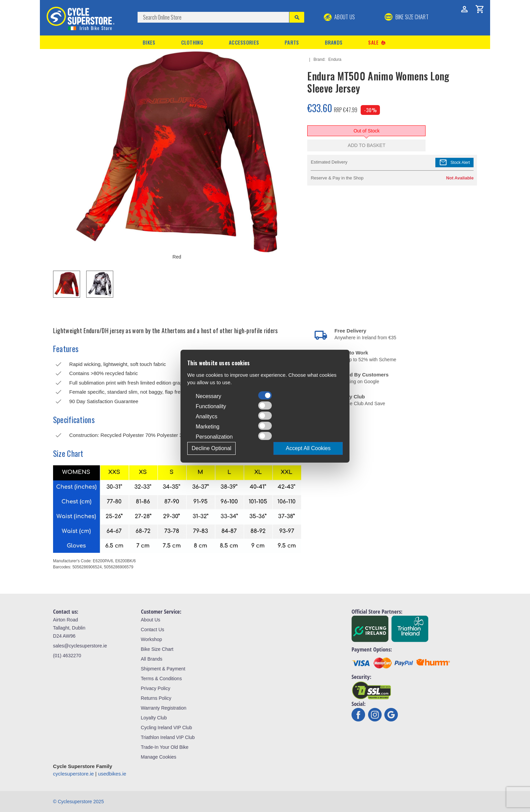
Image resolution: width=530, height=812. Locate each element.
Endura (335, 59)
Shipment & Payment (163, 669)
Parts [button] (292, 42)
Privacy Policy (156, 688)
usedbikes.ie (112, 774)
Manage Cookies (159, 757)
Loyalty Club (154, 718)
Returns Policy (156, 698)
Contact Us (153, 630)
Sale (377, 42)
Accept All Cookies (308, 448)
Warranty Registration (164, 708)
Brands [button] (334, 42)
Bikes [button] (149, 42)
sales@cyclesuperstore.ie (80, 646)
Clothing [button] (192, 42)
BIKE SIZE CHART (407, 17)
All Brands (152, 659)
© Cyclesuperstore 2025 (78, 802)
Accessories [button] (244, 42)
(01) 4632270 (67, 656)
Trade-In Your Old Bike (165, 747)
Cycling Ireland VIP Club (166, 728)
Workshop (152, 639)
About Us (340, 17)
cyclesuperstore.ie (74, 774)
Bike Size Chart (157, 649)
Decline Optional (211, 448)
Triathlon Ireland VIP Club (168, 737)
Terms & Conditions (161, 679)
